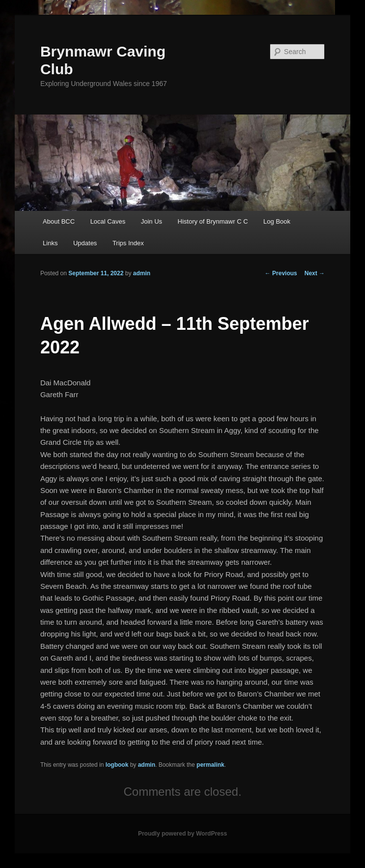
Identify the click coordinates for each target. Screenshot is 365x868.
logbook (117, 765)
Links (50, 243)
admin (142, 273)
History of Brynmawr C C (213, 221)
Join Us (152, 221)
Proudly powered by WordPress (182, 834)
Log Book (277, 221)
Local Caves (108, 221)
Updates (85, 243)
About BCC (59, 221)
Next (315, 273)
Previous (281, 273)
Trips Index (128, 243)
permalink (211, 765)
